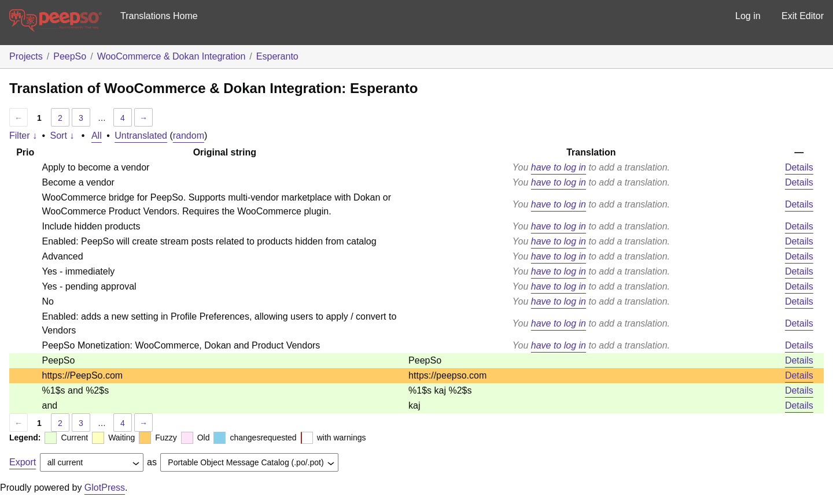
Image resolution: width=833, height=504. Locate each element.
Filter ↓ (23, 136)
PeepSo (70, 56)
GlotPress (105, 488)
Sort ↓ (62, 136)
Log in (748, 16)
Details (799, 167)
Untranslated (141, 136)
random (189, 136)
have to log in (559, 167)
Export (23, 462)
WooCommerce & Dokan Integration (172, 56)
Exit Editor (803, 16)
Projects (26, 56)
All (97, 136)
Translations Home (159, 16)
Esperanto (277, 56)
